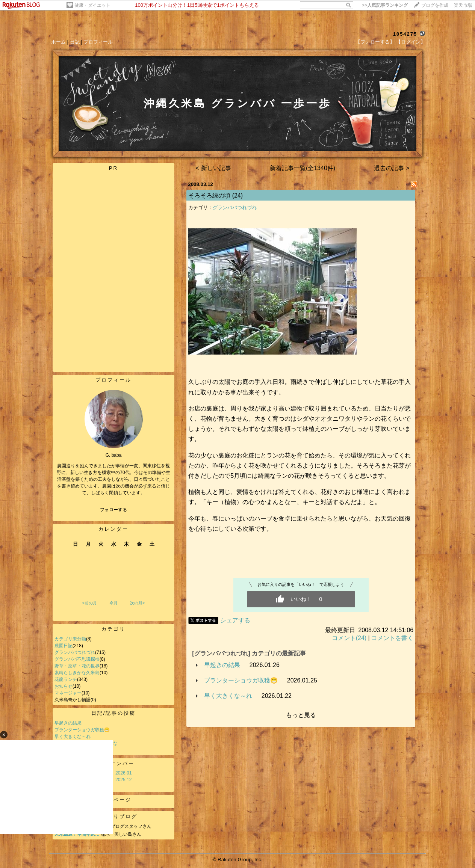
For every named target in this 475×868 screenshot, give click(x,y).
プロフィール (98, 42)
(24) (237, 195)
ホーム (58, 42)
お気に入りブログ (113, 816)
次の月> (137, 603)
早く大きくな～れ (228, 696)
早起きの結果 (68, 723)
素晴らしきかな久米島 (77, 673)
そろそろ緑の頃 (209, 195)
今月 (113, 603)
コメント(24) (349, 638)
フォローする (113, 510)
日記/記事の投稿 (114, 713)
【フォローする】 (375, 42)
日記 (75, 42)
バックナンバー (113, 763)
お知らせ (64, 686)
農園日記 (64, 646)
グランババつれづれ (75, 652)
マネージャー (68, 693)
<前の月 (89, 603)
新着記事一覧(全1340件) (303, 168)
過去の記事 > (392, 168)
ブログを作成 (435, 5)
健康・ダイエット (92, 5)
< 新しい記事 (213, 168)
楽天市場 (463, 5)
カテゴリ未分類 (70, 639)
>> (385, 5)
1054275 (405, 34)
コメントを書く (392, 638)
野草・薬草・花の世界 (77, 666)
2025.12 (123, 780)
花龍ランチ (66, 679)
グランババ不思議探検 (77, 659)
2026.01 (123, 773)
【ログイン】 (411, 42)
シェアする (235, 620)
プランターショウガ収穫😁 (82, 730)
